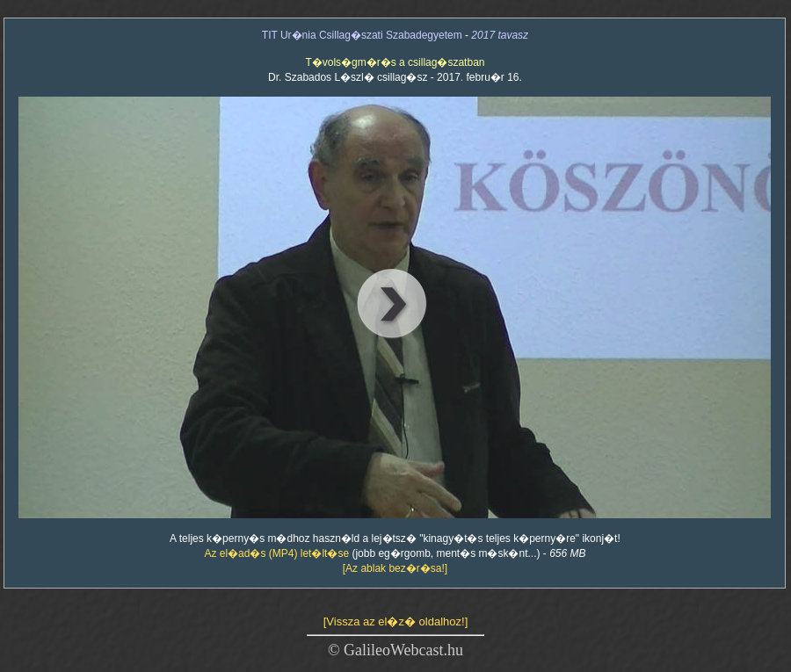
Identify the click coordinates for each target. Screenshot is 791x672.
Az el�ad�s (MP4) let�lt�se (276, 553)
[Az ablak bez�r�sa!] (395, 568)
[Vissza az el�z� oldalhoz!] (396, 621)
